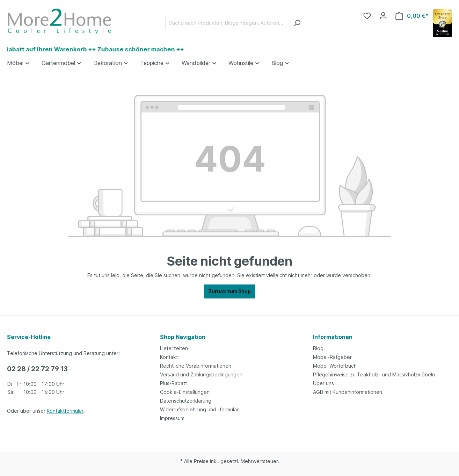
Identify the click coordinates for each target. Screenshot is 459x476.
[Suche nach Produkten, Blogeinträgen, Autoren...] (227, 23)
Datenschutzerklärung (186, 401)
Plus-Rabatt (173, 383)
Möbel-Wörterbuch (335, 366)
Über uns (323, 383)
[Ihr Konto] (383, 16)
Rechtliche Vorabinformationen (196, 366)
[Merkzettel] (367, 16)
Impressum (172, 418)
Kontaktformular (65, 411)
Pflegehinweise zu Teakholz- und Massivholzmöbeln (374, 374)
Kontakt (169, 357)
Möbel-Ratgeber (332, 357)
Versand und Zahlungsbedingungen (201, 374)
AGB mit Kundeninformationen (348, 392)
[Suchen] (297, 23)
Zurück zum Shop (229, 291)
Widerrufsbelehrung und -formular (199, 409)
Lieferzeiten (174, 348)
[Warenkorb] (412, 16)
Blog (318, 348)
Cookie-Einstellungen (185, 392)
